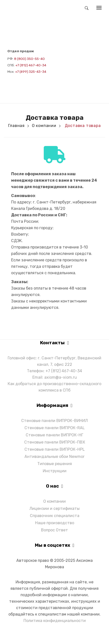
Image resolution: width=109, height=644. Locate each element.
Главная (16, 126)
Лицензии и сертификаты (54, 508)
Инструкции (55, 471)
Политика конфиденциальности (55, 621)
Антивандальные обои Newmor (54, 457)
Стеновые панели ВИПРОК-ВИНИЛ (54, 421)
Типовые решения (55, 464)
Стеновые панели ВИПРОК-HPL (55, 449)
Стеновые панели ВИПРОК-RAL (55, 428)
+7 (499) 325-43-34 (31, 72)
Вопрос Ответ (54, 530)
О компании (44, 126)
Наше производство (55, 523)
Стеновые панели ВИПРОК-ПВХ (55, 442)
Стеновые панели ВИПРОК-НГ (54, 435)
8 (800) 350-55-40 (29, 59)
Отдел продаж (21, 51)
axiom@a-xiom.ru (61, 377)
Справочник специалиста (55, 516)
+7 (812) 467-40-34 (31, 65)
